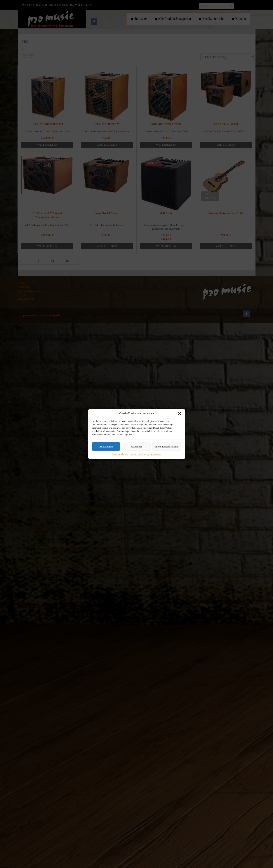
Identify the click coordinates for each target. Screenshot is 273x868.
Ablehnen (136, 447)
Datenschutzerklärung (139, 454)
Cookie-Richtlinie (120, 454)
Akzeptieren (106, 447)
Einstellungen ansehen (167, 447)
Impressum (156, 454)
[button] (180, 414)
